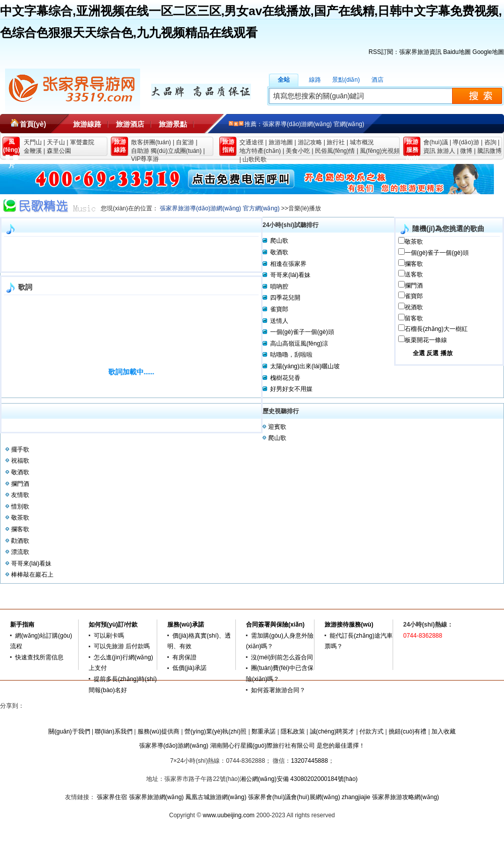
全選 (419, 353)
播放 (447, 353)
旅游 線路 (120, 146)
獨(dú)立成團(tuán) (176, 151)
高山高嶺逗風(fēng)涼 (299, 344)
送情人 (279, 321)
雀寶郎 (414, 296)
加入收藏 (444, 731)
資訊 (429, 151)
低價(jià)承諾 (190, 668)
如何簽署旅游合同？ (278, 690)
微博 (466, 151)
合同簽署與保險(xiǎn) (275, 625)
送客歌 (414, 274)
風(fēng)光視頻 (380, 151)
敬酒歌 (279, 252)
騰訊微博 (489, 151)
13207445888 (309, 761)
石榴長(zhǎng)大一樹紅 (436, 329)
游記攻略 (310, 142)
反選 (432, 353)
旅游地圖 (281, 142)
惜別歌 (20, 506)
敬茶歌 (414, 242)
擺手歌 (20, 449)
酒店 (377, 80)
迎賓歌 (277, 427)
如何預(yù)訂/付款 (113, 625)
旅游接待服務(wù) (349, 625)
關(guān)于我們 (69, 731)
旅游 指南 (228, 146)
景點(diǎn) (346, 80)
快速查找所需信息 (39, 657)
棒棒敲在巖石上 (32, 575)
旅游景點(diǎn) (173, 127)
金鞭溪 (33, 151)
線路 (315, 80)
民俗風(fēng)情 (335, 151)
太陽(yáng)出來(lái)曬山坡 (305, 366)
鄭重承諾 (264, 731)
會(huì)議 (436, 142)
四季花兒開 (285, 298)
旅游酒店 (130, 124)
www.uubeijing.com (229, 815)
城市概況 (362, 142)
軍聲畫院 (82, 142)
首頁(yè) (33, 124)
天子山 (56, 142)
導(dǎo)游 (466, 142)
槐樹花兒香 (285, 378)
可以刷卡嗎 (109, 636)
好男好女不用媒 (291, 389)
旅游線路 (87, 124)
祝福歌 (20, 461)
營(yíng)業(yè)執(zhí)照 (215, 731)
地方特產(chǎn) (260, 151)
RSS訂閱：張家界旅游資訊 (405, 52)
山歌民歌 (255, 159)
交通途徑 (251, 142)
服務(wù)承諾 (186, 625)
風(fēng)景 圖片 (11, 147)
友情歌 (20, 495)
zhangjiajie (356, 797)
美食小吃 (298, 151)
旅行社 (336, 142)
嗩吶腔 (279, 287)
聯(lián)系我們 (114, 731)
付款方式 (371, 731)
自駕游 (185, 142)
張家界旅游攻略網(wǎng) (405, 797)
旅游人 (446, 151)
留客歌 (414, 318)
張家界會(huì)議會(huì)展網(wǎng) (294, 797)
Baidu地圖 (457, 52)
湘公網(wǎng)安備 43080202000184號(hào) (299, 779)
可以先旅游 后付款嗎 (122, 646)
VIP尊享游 (145, 159)
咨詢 (490, 142)
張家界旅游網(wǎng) (156, 797)
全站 (284, 80)
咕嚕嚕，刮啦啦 (291, 355)
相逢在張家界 (288, 264)
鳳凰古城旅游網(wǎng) (216, 797)
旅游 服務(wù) (413, 147)
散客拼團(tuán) (151, 142)
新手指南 (22, 625)
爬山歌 (279, 241)
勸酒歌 (20, 541)
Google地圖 (488, 52)
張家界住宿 (112, 797)
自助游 (140, 151)
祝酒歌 (414, 307)
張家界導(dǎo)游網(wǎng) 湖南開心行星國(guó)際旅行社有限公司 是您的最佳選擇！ (252, 746)
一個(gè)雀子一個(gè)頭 (437, 253)
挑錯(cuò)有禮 (407, 731)
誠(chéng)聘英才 (332, 731)
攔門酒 (414, 286)
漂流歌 (20, 552)
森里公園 (59, 151)
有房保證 (184, 657)
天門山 (33, 142)
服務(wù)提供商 (159, 731)
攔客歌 (414, 264)
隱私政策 (293, 731)
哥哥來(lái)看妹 (290, 275)
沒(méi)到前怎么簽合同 (282, 657)
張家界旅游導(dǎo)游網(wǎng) (73, 90)
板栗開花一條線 (426, 340)
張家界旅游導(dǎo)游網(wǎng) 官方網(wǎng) (220, 208)
